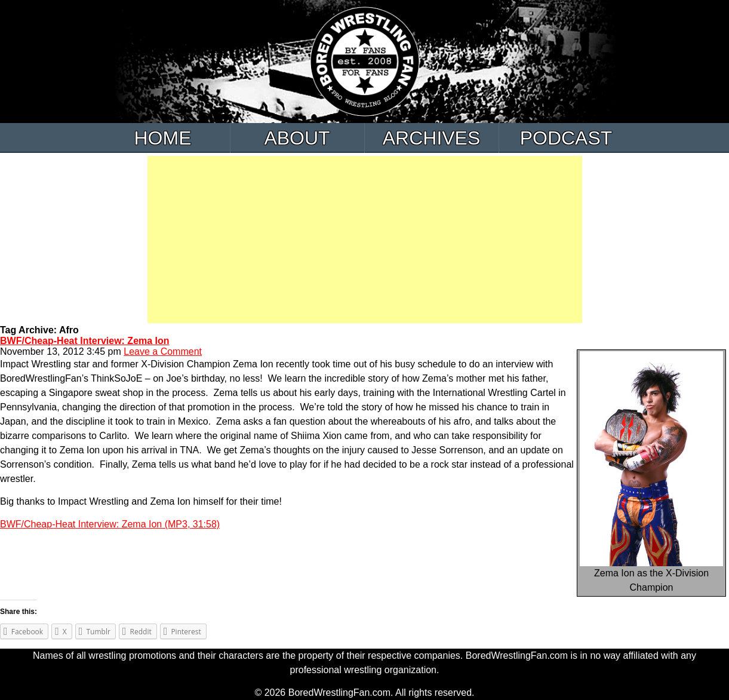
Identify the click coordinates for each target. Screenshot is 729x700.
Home (163, 138)
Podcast (566, 138)
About (297, 138)
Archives (432, 138)
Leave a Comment (163, 351)
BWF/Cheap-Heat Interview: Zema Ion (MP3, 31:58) (110, 524)
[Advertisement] (365, 240)
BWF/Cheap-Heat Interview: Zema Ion (85, 341)
